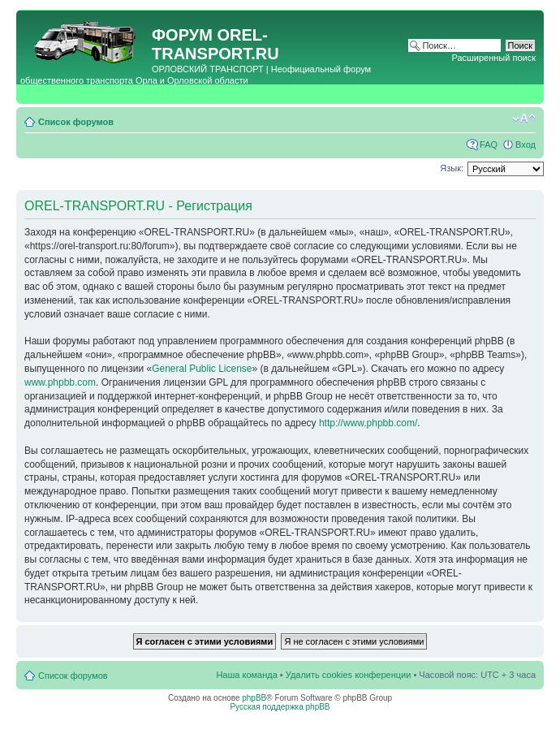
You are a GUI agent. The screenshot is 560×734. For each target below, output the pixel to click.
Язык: (452, 168)
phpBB (254, 698)
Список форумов (76, 122)
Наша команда (246, 675)
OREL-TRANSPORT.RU (215, 44)
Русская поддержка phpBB (280, 707)
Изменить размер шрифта (524, 119)
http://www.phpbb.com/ (368, 423)
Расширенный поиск (493, 58)
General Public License (202, 369)
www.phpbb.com (60, 382)
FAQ (489, 145)
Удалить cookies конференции (349, 675)
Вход (526, 145)
